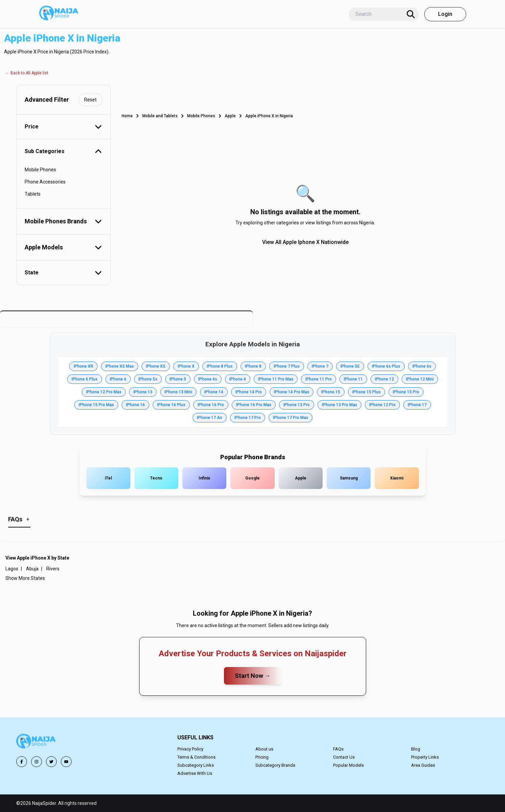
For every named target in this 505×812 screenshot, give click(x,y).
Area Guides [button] (423, 765)
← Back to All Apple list (27, 73)
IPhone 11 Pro (319, 379)
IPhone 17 (417, 405)
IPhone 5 (178, 379)
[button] (36, 742)
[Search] (411, 14)
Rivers (53, 569)
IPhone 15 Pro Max (96, 405)
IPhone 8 (253, 366)
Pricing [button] (262, 757)
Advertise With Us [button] (195, 773)
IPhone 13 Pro (297, 405)
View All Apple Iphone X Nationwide (305, 242)
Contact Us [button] (344, 757)
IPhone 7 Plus (287, 366)
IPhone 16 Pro (211, 405)
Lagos (12, 569)
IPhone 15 (331, 392)
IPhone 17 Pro (248, 418)
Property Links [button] (425, 757)
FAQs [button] (338, 749)
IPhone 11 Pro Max (276, 379)
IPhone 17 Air (210, 418)
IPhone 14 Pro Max (292, 392)
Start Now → (253, 676)
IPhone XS (156, 366)
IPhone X (186, 366)
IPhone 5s (148, 379)
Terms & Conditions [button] (196, 757)
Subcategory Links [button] (196, 765)
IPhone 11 (353, 379)
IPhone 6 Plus (85, 379)
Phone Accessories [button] (45, 182)
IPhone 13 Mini (178, 392)
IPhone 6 (118, 379)
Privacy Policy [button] (190, 749)
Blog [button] (416, 749)
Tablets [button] (33, 194)
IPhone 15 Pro (406, 392)
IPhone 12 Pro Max (104, 392)
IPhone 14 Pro (249, 392)
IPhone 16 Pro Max (254, 405)
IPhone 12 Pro (382, 405)
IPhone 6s (422, 366)
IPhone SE (350, 366)
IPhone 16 (135, 405)
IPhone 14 (214, 392)
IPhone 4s (208, 379)
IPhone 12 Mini (420, 379)
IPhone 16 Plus (171, 405)
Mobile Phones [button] (40, 170)
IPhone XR (83, 366)
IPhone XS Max (120, 366)
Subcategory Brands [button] (275, 765)
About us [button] (264, 749)
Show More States (25, 578)
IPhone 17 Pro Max (291, 418)
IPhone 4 (238, 379)
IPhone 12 (384, 379)
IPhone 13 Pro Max (339, 405)
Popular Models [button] (348, 765)
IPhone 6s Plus (386, 366)
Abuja (32, 569)
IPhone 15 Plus (367, 392)
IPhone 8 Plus (220, 366)
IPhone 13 (143, 392)
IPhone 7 (320, 366)
